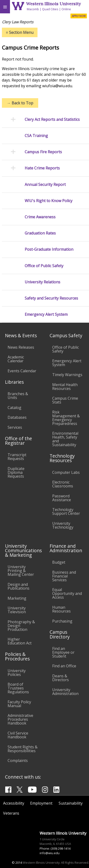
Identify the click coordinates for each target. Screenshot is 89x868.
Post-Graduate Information (49, 249)
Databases (17, 417)
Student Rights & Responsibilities (23, 749)
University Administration (65, 692)
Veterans (11, 813)
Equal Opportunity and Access (67, 593)
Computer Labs (66, 472)
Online (66, 9)
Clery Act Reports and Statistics (52, 120)
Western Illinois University (53, 4)
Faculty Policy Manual (19, 704)
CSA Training (36, 136)
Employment (41, 803)
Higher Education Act (20, 641)
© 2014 (17, 863)
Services (15, 427)
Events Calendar (22, 371)
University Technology (63, 525)
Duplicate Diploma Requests (16, 472)
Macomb (33, 9)
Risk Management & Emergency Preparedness (66, 418)
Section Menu (20, 32)
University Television (17, 610)
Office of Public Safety (44, 266)
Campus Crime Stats (65, 400)
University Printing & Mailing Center (21, 571)
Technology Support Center (66, 511)
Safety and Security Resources (51, 298)
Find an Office (64, 666)
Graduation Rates (40, 233)
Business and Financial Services (64, 576)
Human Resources (61, 609)
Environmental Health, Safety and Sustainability (65, 439)
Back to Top (20, 103)
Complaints (18, 761)
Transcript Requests (17, 457)
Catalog (14, 408)
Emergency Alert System (46, 314)
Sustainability (71, 803)
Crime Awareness (40, 217)
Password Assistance (62, 498)
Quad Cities (50, 9)
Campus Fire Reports (43, 152)
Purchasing (62, 621)
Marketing (17, 598)
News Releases (21, 347)
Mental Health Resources (65, 387)
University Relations (42, 282)
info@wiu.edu (50, 853)
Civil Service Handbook (18, 735)
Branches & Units (18, 396)
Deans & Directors (61, 678)
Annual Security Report (45, 185)
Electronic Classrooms (63, 484)
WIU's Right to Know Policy (49, 201)
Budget (59, 562)
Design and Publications (19, 586)
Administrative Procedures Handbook (20, 719)
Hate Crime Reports (42, 168)
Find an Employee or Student (63, 652)
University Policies (17, 673)
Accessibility (14, 803)
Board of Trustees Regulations (18, 688)
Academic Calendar (16, 359)
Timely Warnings (67, 375)
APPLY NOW (79, 16)
